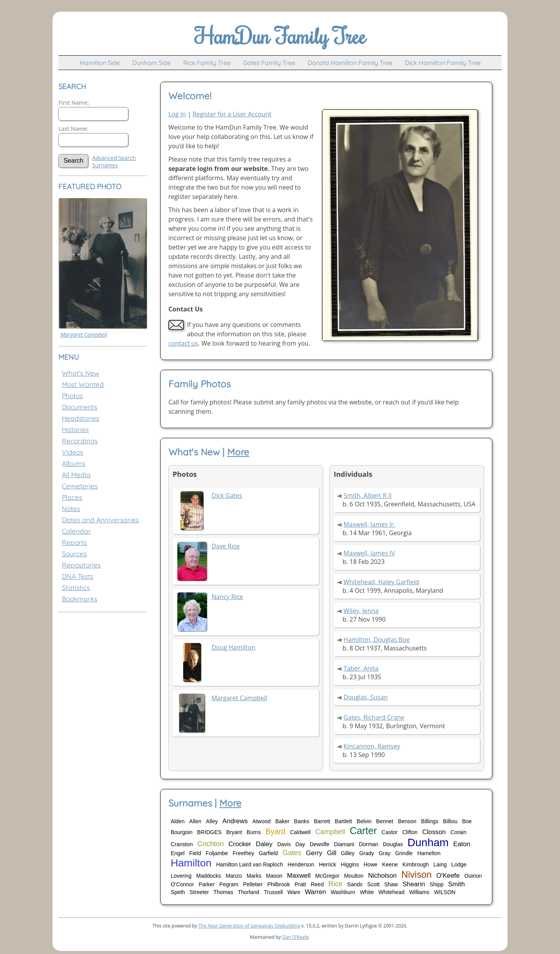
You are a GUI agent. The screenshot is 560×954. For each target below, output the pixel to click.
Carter (363, 831)
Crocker (240, 844)
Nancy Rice (227, 597)
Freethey (243, 853)
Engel (178, 853)
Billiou (450, 821)
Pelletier (253, 884)
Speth (178, 892)
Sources (74, 554)
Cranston (182, 844)
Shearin (414, 884)
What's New (80, 373)
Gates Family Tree (269, 63)
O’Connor (182, 884)
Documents (80, 407)
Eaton (462, 844)
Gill (332, 853)
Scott (373, 884)
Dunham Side (151, 63)
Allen (195, 821)
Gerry (314, 853)
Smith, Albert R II (367, 495)
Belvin (364, 821)
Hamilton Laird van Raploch (250, 864)
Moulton (354, 876)
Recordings (80, 441)
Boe (467, 821)
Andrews (235, 821)
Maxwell (299, 876)
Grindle (404, 853)
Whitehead (391, 892)
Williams (419, 892)
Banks (302, 821)
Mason (274, 876)
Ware (294, 892)
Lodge (459, 864)
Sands (355, 884)
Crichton (211, 844)
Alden (178, 821)
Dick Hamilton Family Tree (443, 63)
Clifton (410, 832)
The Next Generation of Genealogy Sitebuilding (249, 926)
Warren (315, 892)
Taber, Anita (361, 668)
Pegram (229, 884)
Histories (75, 430)
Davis (284, 844)
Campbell (330, 832)
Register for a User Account (232, 114)
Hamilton (191, 863)
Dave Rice (226, 546)
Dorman (369, 844)
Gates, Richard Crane (374, 717)
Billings (430, 821)
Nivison (416, 874)
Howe (371, 864)
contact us (183, 343)
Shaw (391, 884)
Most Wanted (83, 384)
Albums (73, 463)
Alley (212, 821)
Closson (434, 832)
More (238, 452)
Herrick (327, 864)
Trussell (274, 892)
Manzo (234, 876)
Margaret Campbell (84, 335)
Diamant (344, 844)
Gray (385, 853)
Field (195, 853)
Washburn (343, 892)
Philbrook (278, 884)
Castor (389, 832)
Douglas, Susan (366, 697)
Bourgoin (182, 832)
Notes (71, 509)
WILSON (445, 892)
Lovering (181, 876)
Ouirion (473, 876)
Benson (407, 821)
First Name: (73, 102)
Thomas (223, 892)
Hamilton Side (100, 63)
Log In (177, 114)
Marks (254, 876)
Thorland (249, 892)
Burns (254, 832)
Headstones (80, 418)
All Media (76, 475)
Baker (283, 821)
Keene (390, 864)
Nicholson (382, 876)
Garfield (268, 853)
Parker (207, 884)
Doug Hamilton (234, 647)
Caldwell (300, 832)
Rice (335, 884)
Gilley (348, 853)
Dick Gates (227, 495)
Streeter (199, 892)
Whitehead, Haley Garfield (381, 582)
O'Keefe (448, 876)
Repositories (81, 565)
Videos (73, 452)
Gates (292, 853)
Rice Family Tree (207, 63)
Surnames (105, 165)
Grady (367, 853)
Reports (74, 542)
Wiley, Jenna (361, 611)
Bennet (385, 821)
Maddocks (208, 876)
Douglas (393, 844)
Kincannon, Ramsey (372, 746)
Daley (264, 844)
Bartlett (343, 821)
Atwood (262, 821)
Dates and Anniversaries (100, 520)
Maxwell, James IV (369, 553)
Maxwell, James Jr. (369, 524)
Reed (317, 884)
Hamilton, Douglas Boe (376, 640)
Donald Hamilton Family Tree (350, 63)
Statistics (76, 588)
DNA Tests (78, 576)
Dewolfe (319, 844)
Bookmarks (80, 599)
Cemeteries (80, 486)
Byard (276, 831)
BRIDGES (209, 832)
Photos (72, 396)
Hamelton (429, 853)
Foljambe (217, 853)
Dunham (428, 842)
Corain (458, 832)
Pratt (300, 884)
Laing (440, 864)
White (367, 892)
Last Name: (73, 128)
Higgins (350, 864)
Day (300, 844)
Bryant (234, 832)
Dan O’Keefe (295, 937)
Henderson (301, 864)
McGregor (327, 876)
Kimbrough (416, 864)
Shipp (437, 884)
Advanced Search (114, 158)
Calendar (76, 531)
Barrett (322, 821)
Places (72, 497)
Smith (456, 884)
